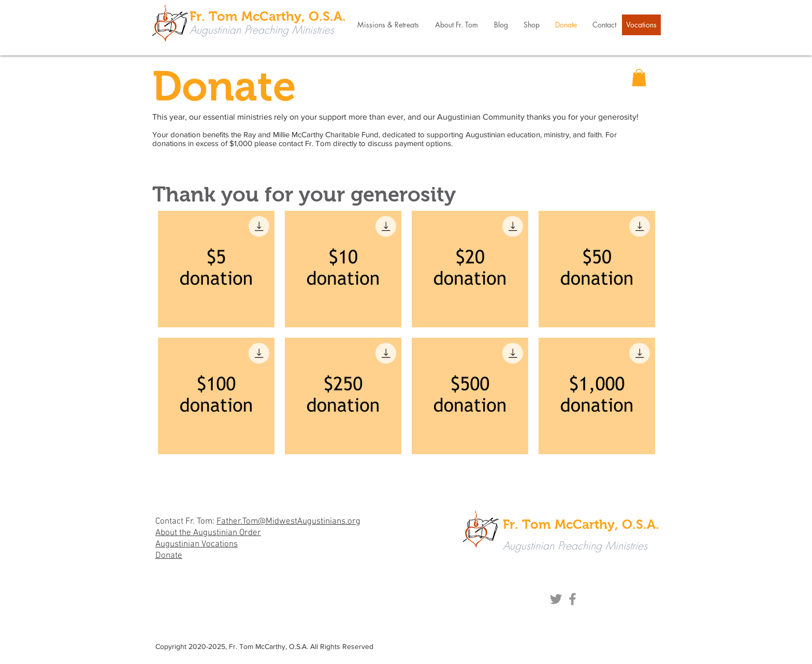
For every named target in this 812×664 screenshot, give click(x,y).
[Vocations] (641, 25)
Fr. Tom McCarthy (257, 646)
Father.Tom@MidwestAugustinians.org (288, 522)
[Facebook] (572, 599)
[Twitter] (556, 599)
